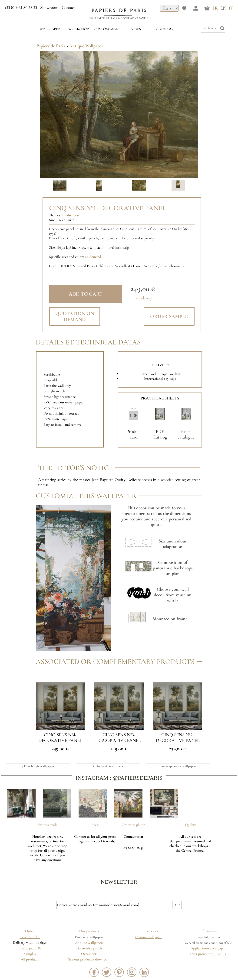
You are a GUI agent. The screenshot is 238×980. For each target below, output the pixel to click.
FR (215, 8)
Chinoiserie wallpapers (108, 766)
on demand (93, 257)
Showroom (49, 7)
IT (231, 8)
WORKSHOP (78, 29)
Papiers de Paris (51, 46)
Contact (68, 7)
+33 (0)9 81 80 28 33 (21, 7)
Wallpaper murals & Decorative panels (119, 18)
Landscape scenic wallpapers (178, 766)
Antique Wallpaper (86, 46)
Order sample (169, 316)
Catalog (164, 29)
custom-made (107, 29)
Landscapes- (70, 215)
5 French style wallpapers (38, 766)
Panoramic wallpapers (89, 937)
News (136, 29)
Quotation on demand (75, 316)
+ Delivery (144, 298)
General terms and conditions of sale (208, 943)
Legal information (208, 937)
